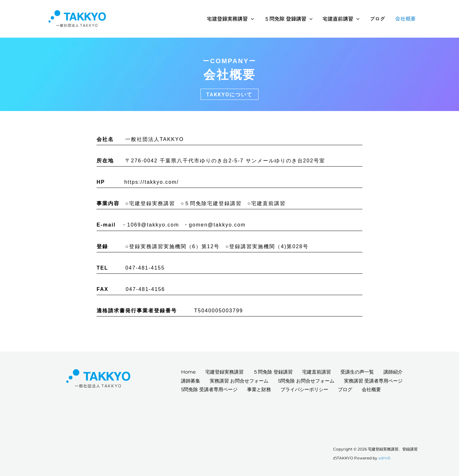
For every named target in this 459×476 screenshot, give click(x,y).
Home (188, 372)
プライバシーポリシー (304, 389)
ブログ (377, 19)
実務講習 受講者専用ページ (373, 381)
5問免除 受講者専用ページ (209, 389)
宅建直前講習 (341, 19)
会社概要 (405, 19)
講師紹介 (393, 372)
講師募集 (191, 381)
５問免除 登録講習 (288, 19)
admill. (385, 458)
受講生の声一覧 (357, 372)
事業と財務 (259, 389)
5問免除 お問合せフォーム (306, 381)
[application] (251, 19)
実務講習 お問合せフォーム (239, 381)
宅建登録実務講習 (230, 19)
